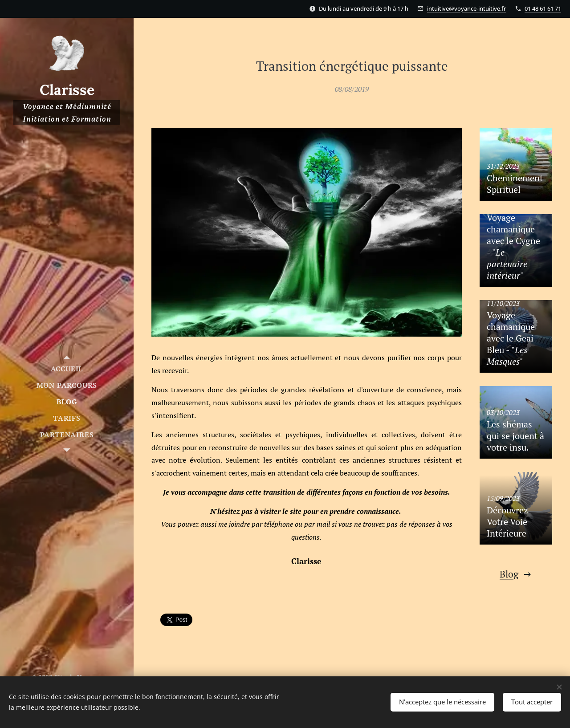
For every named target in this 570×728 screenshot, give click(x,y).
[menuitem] (67, 369)
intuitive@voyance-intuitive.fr (466, 8)
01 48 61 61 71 (543, 8)
